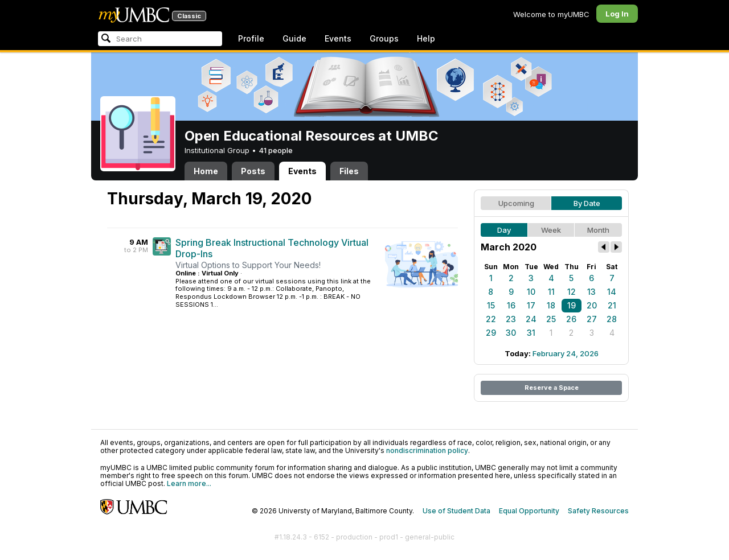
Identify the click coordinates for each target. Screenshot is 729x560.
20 (592, 305)
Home (206, 171)
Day (504, 230)
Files (349, 171)
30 (511, 333)
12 (572, 292)
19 (572, 305)
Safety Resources (598, 511)
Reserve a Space (552, 388)
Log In (617, 14)
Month (598, 230)
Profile (251, 38)
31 (531, 333)
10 (531, 292)
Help (426, 38)
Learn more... (189, 483)
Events (338, 38)
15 (491, 305)
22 (491, 319)
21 (612, 305)
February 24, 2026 (566, 353)
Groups (384, 38)
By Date (587, 203)
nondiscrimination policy (427, 450)
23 (511, 319)
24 (531, 319)
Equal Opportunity (529, 511)
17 (531, 305)
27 (592, 319)
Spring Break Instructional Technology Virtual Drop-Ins (272, 248)
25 (551, 319)
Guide (294, 38)
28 (612, 319)
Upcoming (516, 203)
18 (551, 305)
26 (571, 319)
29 (491, 333)
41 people (276, 150)
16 (511, 305)
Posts (253, 171)
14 (612, 292)
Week (551, 230)
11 (551, 292)
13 (591, 292)
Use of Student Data (456, 511)
